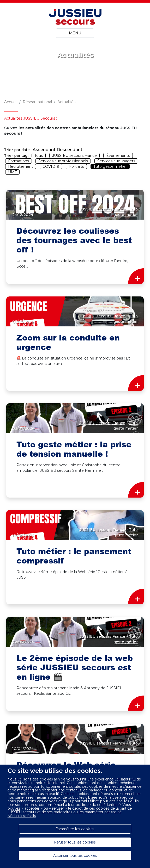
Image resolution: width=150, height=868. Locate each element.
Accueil (11, 102)
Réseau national (37, 102)
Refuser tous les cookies (75, 842)
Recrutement (21, 166)
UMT (12, 172)
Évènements (118, 156)
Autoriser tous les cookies (75, 855)
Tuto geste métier (110, 166)
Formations (19, 161)
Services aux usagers (116, 161)
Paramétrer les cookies (75, 829)
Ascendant (44, 150)
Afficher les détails (22, 816)
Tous (39, 156)
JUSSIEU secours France (74, 156)
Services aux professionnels (63, 161)
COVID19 (51, 166)
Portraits (76, 166)
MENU (75, 33)
